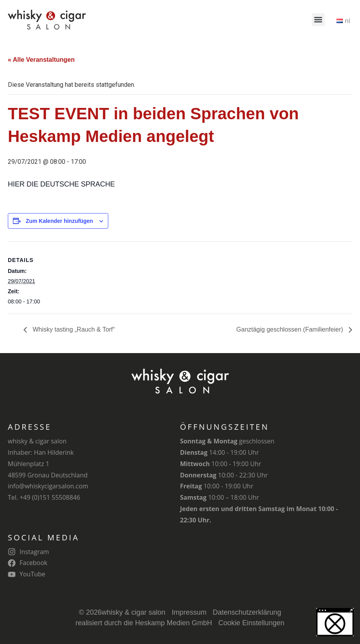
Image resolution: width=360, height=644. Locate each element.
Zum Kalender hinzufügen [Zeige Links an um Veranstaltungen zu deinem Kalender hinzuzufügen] (59, 221)
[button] (318, 20)
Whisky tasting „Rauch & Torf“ (73, 329)
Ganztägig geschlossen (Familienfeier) (291, 329)
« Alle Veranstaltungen (41, 60)
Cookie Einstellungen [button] (252, 623)
